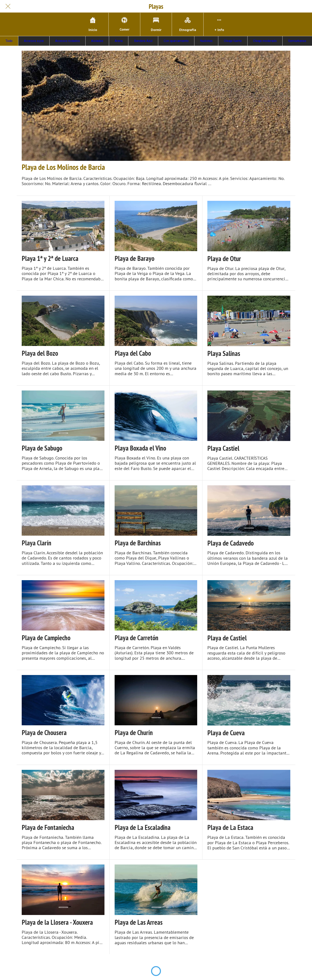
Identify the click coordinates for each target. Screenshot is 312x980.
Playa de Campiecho (46, 638)
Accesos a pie (34, 41)
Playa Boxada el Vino (140, 448)
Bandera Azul (143, 41)
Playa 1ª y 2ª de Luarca (50, 258)
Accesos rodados (67, 41)
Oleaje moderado (265, 41)
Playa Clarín (37, 543)
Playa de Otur (224, 259)
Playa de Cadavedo (231, 543)
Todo (9, 41)
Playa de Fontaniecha (48, 827)
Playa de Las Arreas (139, 922)
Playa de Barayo (135, 258)
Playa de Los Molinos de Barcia (63, 167)
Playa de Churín (134, 733)
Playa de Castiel (227, 638)
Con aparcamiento (176, 41)
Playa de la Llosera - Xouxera (57, 922)
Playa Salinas (224, 353)
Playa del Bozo (40, 353)
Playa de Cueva (226, 733)
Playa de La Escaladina (143, 827)
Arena (119, 41)
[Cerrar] (8, 6)
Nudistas (206, 41)
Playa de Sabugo (42, 448)
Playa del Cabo (133, 353)
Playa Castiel (223, 448)
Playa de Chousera (44, 733)
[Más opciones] (219, 24)
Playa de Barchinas (138, 543)
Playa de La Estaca (230, 827)
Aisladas (97, 41)
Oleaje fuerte (233, 41)
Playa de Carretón (136, 638)
